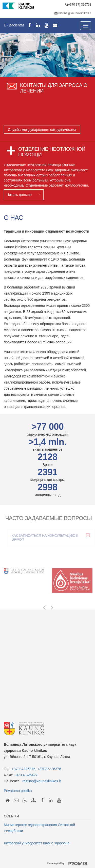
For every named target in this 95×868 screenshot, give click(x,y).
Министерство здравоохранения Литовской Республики (39, 828)
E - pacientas (14, 25)
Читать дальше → (24, 195)
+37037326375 (24, 769)
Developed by (69, 864)
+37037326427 (26, 775)
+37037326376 (49, 769)
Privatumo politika (18, 791)
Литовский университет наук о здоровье (37, 843)
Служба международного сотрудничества (42, 130)
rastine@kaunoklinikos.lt (75, 13)
